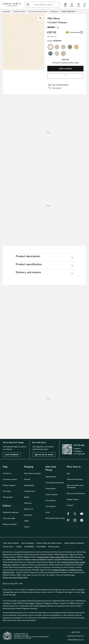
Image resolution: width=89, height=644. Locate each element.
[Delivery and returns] (44, 273)
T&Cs (83, 592)
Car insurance (51, 506)
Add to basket (65, 69)
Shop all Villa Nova (68, 11)
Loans (48, 512)
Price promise (8, 497)
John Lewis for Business (76, 493)
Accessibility (41, 546)
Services (27, 479)
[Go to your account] (72, 5)
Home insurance (52, 494)
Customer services (10, 479)
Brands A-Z (29, 509)
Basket (27, 497)
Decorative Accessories (38, 11)
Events (27, 527)
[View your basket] (79, 5)
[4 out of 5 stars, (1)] (53, 27)
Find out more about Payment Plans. (15, 578)
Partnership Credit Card (55, 483)
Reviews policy (54, 546)
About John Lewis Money (55, 518)
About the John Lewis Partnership (75, 486)
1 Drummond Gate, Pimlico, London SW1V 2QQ (53, 557)
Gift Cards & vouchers (33, 473)
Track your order (9, 518)
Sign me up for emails (44, 455)
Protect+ (70, 505)
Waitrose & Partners (75, 479)
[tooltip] (82, 32)
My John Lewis (30, 491)
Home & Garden (19, 11)
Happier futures (73, 499)
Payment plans (51, 477)
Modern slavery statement (74, 543)
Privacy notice (8, 546)
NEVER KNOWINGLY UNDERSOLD (76, 636)
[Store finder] (65, 5)
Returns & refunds (10, 524)
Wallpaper (54, 11)
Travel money (50, 488)
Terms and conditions (11, 543)
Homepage (6, 11)
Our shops (7, 491)
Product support (9, 485)
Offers (27, 521)
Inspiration (28, 515)
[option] (50, 47)
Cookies (19, 546)
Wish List (28, 503)
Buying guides (29, 485)
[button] (85, 5)
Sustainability (29, 546)
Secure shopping (27, 543)
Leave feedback (12, 455)
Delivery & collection (11, 512)
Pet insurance (51, 500)
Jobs (68, 473)
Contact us (7, 473)
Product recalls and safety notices (49, 543)
